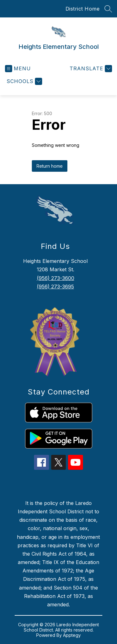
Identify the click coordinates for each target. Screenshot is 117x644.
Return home (50, 166)
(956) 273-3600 (56, 278)
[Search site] (108, 9)
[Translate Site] (90, 69)
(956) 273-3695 (55, 287)
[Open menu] (18, 69)
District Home (83, 9)
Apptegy (72, 635)
